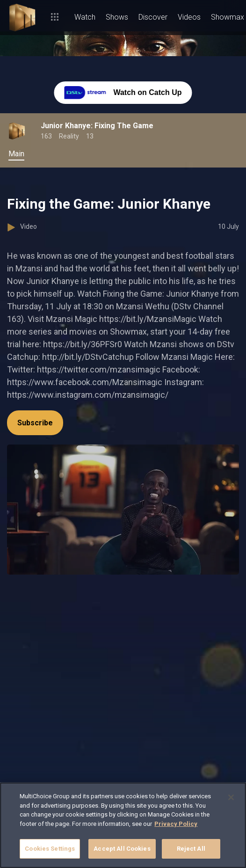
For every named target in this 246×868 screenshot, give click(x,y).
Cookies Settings (50, 849)
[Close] (231, 797)
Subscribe (35, 423)
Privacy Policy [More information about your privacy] (176, 824)
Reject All (191, 849)
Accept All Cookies (122, 849)
